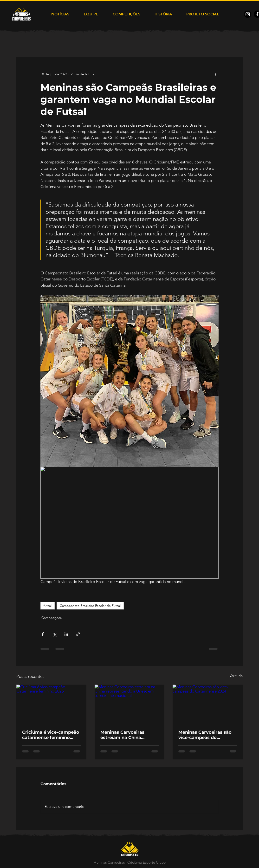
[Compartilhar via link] (78, 634)
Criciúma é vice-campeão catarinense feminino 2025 (51, 735)
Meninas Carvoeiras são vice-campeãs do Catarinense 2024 (205, 735)
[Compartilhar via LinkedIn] (66, 634)
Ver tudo (236, 676)
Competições (52, 618)
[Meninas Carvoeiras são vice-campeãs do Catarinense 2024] (208, 704)
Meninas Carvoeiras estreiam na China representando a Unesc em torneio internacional (128, 735)
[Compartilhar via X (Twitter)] (55, 634)
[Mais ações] (216, 74)
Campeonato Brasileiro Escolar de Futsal (90, 606)
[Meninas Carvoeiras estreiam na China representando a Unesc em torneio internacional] (130, 704)
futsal (48, 606)
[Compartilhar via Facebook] (43, 634)
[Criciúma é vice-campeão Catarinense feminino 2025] (51, 704)
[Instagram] (248, 14)
